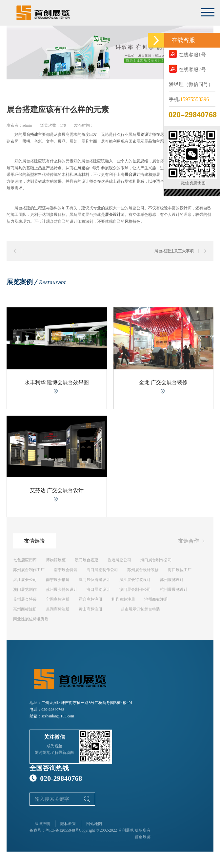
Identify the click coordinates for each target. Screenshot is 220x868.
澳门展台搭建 (87, 560)
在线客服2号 (187, 69)
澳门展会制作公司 (135, 589)
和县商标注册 (123, 599)
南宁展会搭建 (58, 580)
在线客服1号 (187, 54)
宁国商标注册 (58, 599)
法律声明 (42, 824)
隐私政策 (68, 824)
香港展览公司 (119, 560)
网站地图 (94, 824)
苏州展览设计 (172, 580)
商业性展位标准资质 (31, 619)
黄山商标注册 (90, 609)
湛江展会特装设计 (135, 580)
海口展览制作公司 (102, 570)
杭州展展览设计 (174, 589)
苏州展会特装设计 (62, 589)
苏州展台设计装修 (143, 570)
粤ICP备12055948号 (62, 830)
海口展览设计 (98, 589)
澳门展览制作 (25, 589)
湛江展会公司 (25, 580)
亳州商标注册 (25, 609)
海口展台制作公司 (156, 560)
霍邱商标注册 (90, 599)
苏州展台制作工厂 (29, 570)
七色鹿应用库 (25, 560)
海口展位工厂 (180, 570)
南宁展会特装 (66, 570)
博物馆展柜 (56, 560)
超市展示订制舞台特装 (140, 609)
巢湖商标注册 (58, 609)
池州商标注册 (156, 599)
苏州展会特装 (25, 599)
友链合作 (192, 541)
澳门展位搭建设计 (94, 580)
